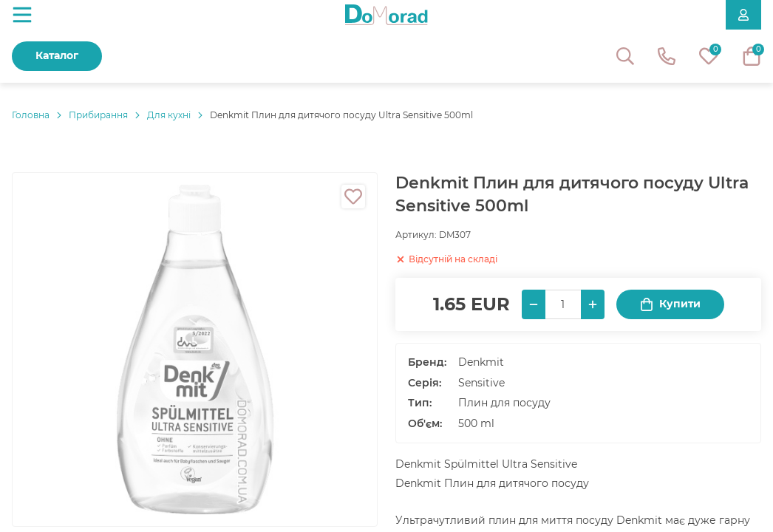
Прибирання (98, 115)
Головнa (31, 115)
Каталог (57, 55)
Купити (670, 304)
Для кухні (169, 115)
